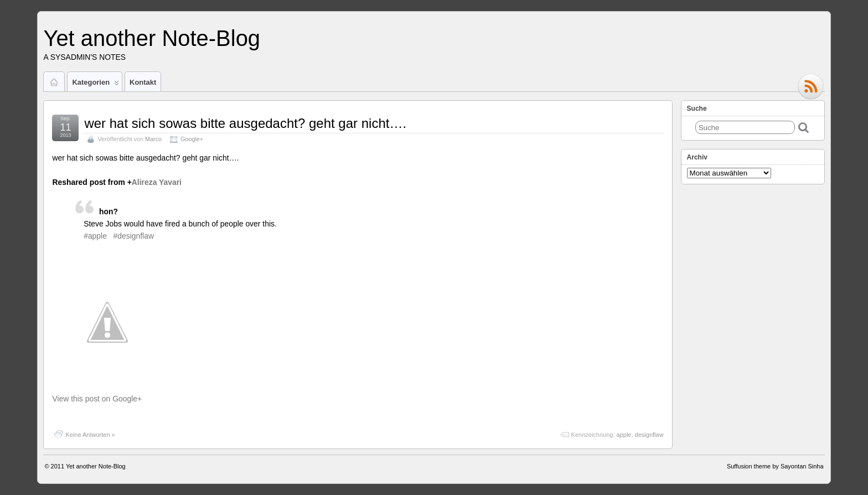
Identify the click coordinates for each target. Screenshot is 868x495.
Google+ (192, 139)
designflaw (649, 435)
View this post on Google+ (97, 399)
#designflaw (134, 236)
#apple (95, 236)
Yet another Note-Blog (152, 38)
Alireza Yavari (157, 182)
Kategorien (95, 85)
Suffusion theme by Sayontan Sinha (775, 466)
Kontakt (143, 82)
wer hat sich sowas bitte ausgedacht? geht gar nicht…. (245, 123)
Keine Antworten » (90, 435)
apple (624, 435)
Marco (153, 139)
